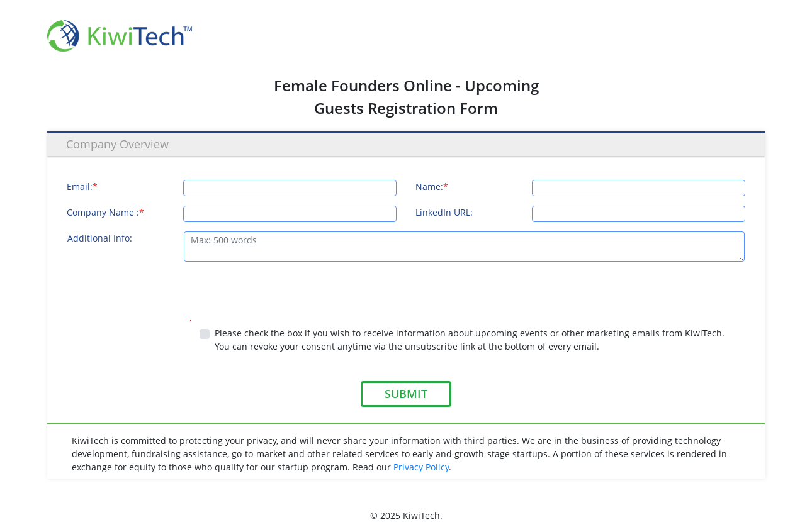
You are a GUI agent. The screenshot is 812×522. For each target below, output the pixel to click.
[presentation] (162, 296)
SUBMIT (406, 394)
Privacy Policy (421, 467)
